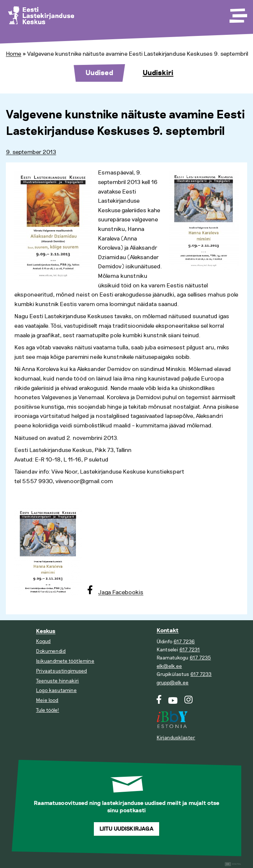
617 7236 (184, 642)
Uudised (99, 73)
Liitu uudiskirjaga (126, 829)
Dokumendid (51, 651)
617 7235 (200, 658)
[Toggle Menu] (238, 13)
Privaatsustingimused (61, 671)
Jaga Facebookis (121, 592)
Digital (233, 864)
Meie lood (47, 700)
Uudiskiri (158, 73)
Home (14, 54)
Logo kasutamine (56, 690)
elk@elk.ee (169, 666)
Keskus (46, 631)
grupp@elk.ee (173, 683)
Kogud (43, 641)
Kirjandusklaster (176, 738)
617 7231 (190, 650)
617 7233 (201, 674)
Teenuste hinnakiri (57, 681)
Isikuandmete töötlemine (65, 661)
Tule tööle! (47, 710)
